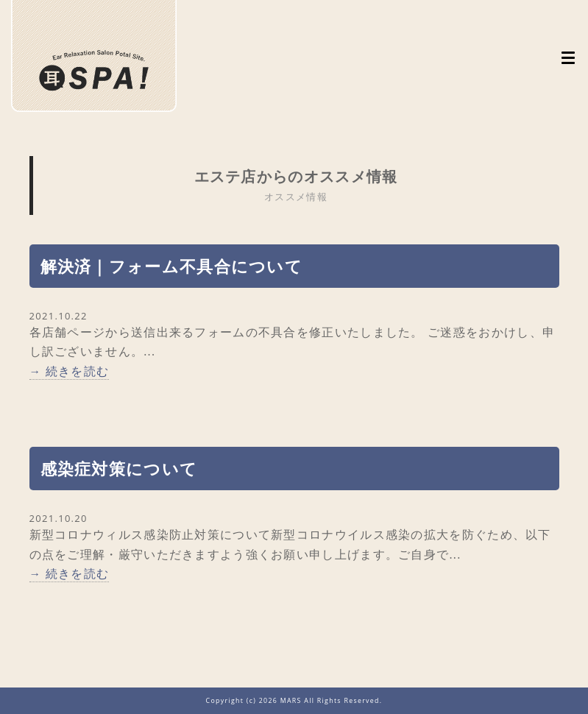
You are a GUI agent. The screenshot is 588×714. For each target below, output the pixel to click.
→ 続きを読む (70, 371)
